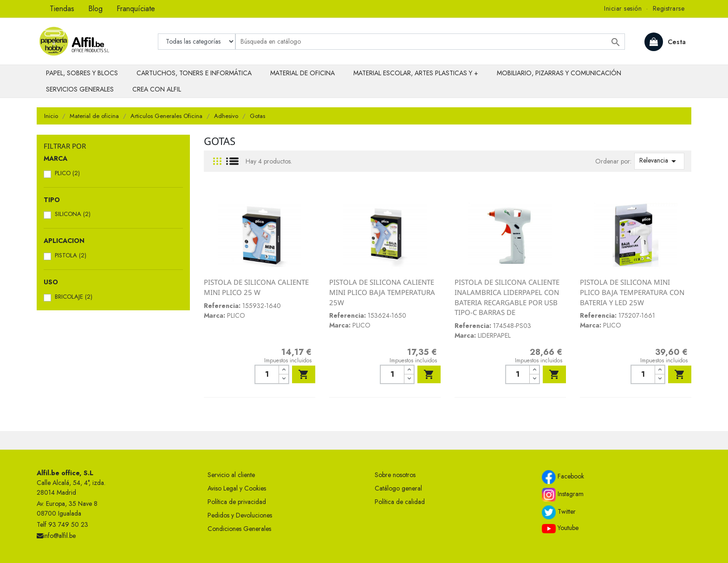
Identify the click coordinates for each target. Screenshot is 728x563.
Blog (95, 9)
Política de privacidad (237, 502)
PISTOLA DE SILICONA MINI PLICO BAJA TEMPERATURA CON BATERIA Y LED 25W (632, 292)
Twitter (559, 512)
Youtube (560, 528)
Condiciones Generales (239, 529)
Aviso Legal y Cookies (237, 488)
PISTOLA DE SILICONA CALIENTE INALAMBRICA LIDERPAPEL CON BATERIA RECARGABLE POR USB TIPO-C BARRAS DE (507, 297)
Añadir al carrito (304, 374)
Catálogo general (398, 488)
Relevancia (659, 161)
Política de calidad (400, 502)
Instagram (563, 495)
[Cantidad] (267, 374)
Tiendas (62, 9)
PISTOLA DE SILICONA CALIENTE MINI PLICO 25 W (256, 287)
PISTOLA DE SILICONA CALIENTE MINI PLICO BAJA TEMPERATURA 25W (382, 292)
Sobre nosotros (395, 475)
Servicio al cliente (231, 475)
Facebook (563, 477)
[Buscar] (430, 42)
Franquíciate (136, 9)
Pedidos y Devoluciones (240, 515)
